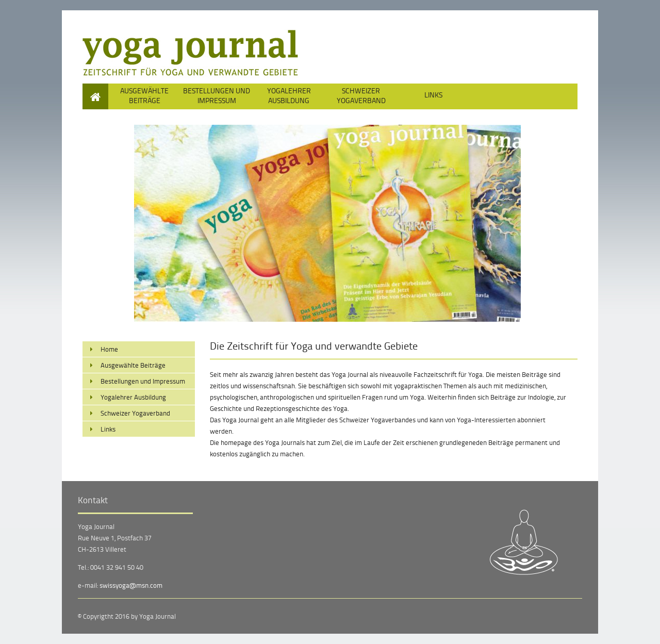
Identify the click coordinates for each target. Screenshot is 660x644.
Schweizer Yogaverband (361, 95)
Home (96, 88)
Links (433, 95)
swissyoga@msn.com (131, 585)
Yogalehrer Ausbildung (289, 95)
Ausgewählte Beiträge (144, 95)
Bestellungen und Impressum (217, 95)
